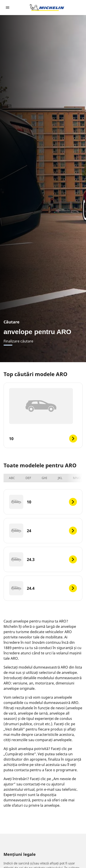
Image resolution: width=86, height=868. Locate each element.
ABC (12, 478)
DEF (28, 478)
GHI (44, 478)
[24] (43, 531)
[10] (43, 502)
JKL (60, 478)
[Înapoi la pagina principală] (47, 8)
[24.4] (43, 588)
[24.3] (43, 559)
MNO (77, 478)
